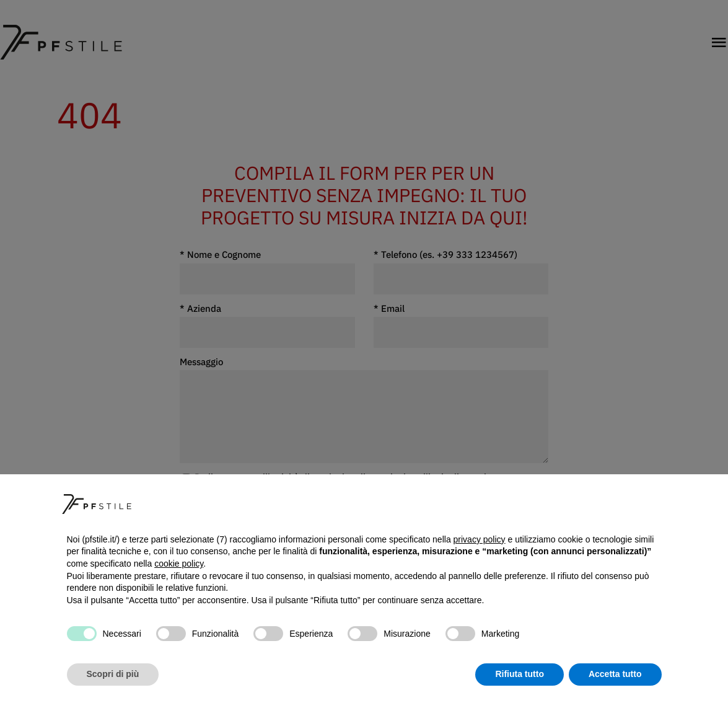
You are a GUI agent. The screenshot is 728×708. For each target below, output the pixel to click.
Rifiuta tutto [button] (520, 674)
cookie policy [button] (179, 564)
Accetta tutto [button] (615, 674)
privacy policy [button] (480, 539)
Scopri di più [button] (113, 674)
